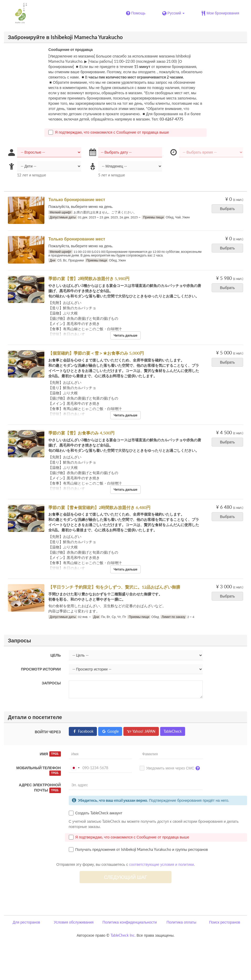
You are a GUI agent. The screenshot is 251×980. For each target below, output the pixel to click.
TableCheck (173, 731)
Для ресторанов (26, 922)
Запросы (51, 683)
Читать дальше (126, 335)
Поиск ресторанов (224, 922)
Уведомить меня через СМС (171, 768)
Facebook (83, 731)
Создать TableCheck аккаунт (96, 813)
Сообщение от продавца (70, 49)
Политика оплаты (181, 922)
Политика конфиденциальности (130, 922)
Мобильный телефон (38, 771)
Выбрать (229, 209)
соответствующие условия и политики (162, 864)
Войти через (48, 732)
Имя (50, 754)
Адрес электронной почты (40, 788)
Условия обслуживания (74, 922)
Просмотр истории (41, 669)
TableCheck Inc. (123, 935)
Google (110, 731)
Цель (56, 655)
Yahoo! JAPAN (141, 731)
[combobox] (75, 768)
